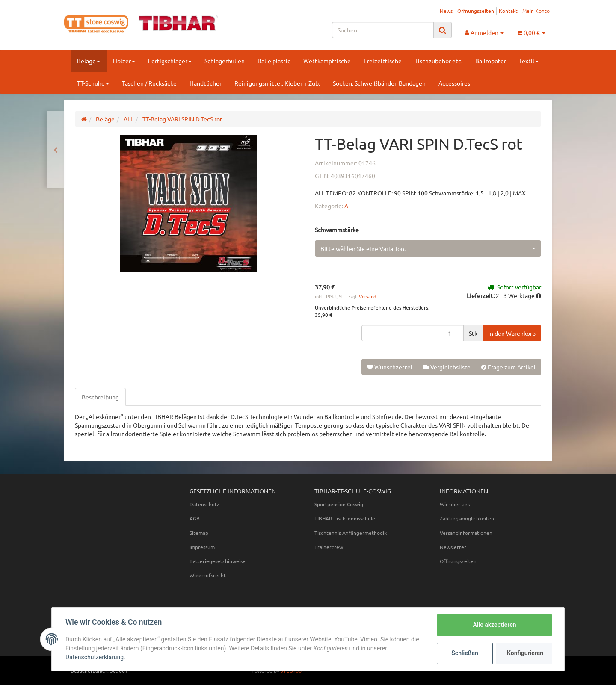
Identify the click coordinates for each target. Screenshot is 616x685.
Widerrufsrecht (208, 575)
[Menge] (412, 333)
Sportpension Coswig (339, 504)
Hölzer (124, 61)
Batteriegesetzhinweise (218, 561)
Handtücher (206, 83)
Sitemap (199, 533)
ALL (349, 206)
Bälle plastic (274, 61)
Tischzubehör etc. (438, 61)
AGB (195, 518)
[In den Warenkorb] (512, 333)
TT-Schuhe (93, 83)
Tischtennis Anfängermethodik (351, 533)
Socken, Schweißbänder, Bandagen (379, 83)
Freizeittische (383, 61)
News (446, 11)
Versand (367, 296)
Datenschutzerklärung (95, 657)
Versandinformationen (466, 533)
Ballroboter (491, 61)
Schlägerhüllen (225, 61)
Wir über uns (455, 504)
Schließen (465, 653)
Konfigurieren (525, 653)
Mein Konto (536, 11)
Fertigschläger (170, 61)
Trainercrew (329, 547)
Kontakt (508, 11)
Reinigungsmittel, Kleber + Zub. (277, 83)
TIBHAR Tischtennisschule (345, 518)
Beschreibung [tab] (100, 397)
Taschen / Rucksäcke (149, 83)
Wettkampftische (327, 61)
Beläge (89, 61)
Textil (529, 61)
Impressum (202, 547)
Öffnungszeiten (476, 11)
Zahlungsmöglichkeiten (467, 518)
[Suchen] (383, 30)
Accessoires (454, 83)
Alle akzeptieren (494, 625)
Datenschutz (204, 504)
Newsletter (453, 547)
